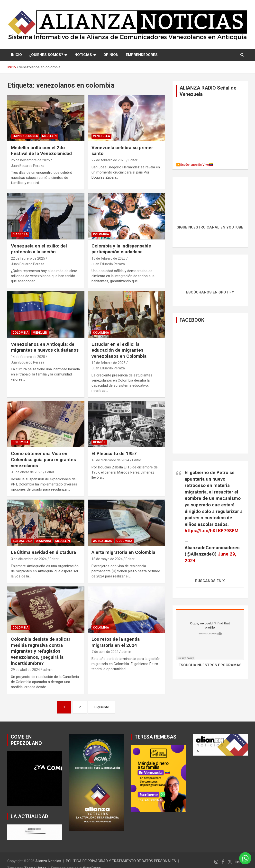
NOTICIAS (83, 55)
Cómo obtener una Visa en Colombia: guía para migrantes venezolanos (43, 459)
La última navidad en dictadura (43, 552)
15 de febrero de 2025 (109, 258)
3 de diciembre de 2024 (29, 559)
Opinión (99, 442)
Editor (133, 160)
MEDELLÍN (49, 136)
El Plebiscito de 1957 (114, 453)
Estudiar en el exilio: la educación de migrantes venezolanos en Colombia (119, 350)
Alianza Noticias (48, 861)
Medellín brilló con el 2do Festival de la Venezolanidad (41, 151)
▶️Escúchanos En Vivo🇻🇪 (195, 164)
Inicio (16, 55)
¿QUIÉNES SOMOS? (46, 55)
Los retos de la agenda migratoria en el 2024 (116, 642)
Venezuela (101, 136)
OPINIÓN (111, 55)
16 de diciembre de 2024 (110, 460)
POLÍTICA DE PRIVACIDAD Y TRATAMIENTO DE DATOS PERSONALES (121, 861)
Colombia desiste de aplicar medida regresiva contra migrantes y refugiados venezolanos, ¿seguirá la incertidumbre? (41, 651)
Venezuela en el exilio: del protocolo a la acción (39, 249)
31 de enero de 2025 (27, 472)
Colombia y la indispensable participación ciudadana (121, 249)
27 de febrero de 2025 (109, 160)
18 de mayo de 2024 (107, 559)
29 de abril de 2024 (25, 670)
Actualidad (22, 541)
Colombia (101, 234)
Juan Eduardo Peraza (28, 166)
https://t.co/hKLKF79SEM (212, 531)
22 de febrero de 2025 (28, 258)
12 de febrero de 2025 (109, 363)
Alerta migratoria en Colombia (123, 552)
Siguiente (102, 707)
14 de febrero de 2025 (28, 357)
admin (48, 670)
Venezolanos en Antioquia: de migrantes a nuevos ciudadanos (45, 347)
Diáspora (20, 234)
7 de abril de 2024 (105, 652)
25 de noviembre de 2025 (30, 160)
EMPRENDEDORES (142, 55)
